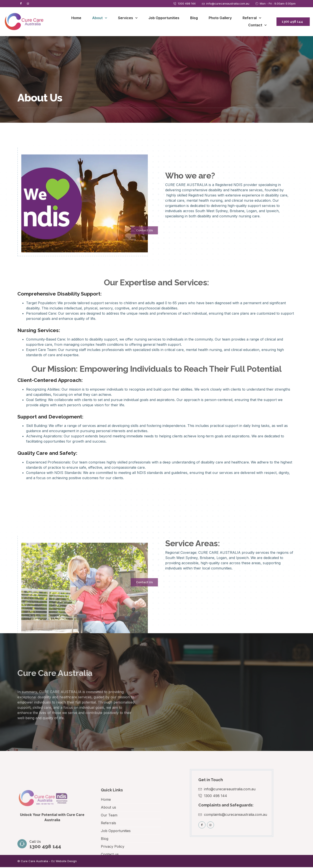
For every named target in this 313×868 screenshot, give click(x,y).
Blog (194, 18)
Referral (252, 19)
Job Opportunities (164, 18)
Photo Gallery (220, 18)
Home (76, 18)
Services (128, 19)
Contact (257, 26)
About (100, 19)
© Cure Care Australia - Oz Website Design (47, 862)
